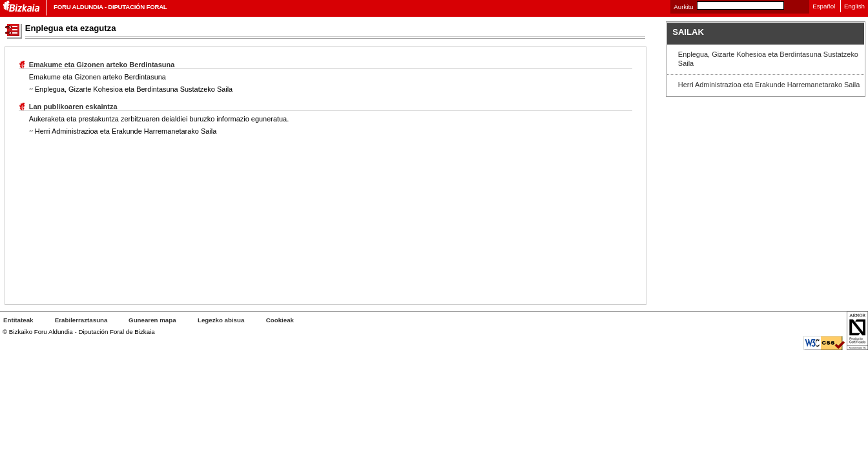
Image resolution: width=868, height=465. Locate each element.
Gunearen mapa (152, 320)
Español (824, 6)
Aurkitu (683, 7)
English (854, 6)
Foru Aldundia (78, 7)
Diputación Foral (137, 7)
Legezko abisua (221, 320)
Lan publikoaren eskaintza (73, 107)
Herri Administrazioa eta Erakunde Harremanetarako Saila (769, 85)
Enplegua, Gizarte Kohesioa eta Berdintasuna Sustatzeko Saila (768, 59)
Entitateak (18, 320)
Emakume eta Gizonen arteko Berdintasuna (102, 65)
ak (280, 320)
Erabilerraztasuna (82, 320)
